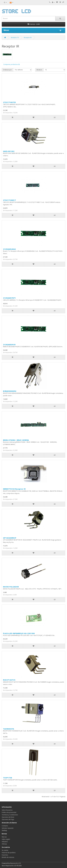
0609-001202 (9, 151)
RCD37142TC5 (9, 680)
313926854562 (9, 249)
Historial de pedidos (9, 853)
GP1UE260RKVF (10, 538)
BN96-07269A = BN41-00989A (16, 440)
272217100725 (9, 102)
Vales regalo (6, 839)
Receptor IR (28, 38)
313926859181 (9, 345)
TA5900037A (9, 729)
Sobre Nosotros (7, 810)
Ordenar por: (8, 70)
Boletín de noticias (8, 857)
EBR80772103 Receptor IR (14, 489)
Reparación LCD (15, 863)
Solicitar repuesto (8, 828)
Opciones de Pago (8, 819)
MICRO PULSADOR (11, 587)
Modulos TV (15, 38)
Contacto (5, 826)
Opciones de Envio (8, 817)
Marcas (4, 837)
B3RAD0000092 (10, 391)
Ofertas (4, 844)
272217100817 (9, 200)
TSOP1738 (8, 778)
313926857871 (9, 298)
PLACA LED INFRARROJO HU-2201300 (19, 633)
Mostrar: (39, 70)
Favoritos (5, 855)
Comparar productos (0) (11, 64)
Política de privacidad (9, 812)
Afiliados (5, 842)
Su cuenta (5, 850)
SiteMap (4, 830)
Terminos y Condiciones (10, 815)
